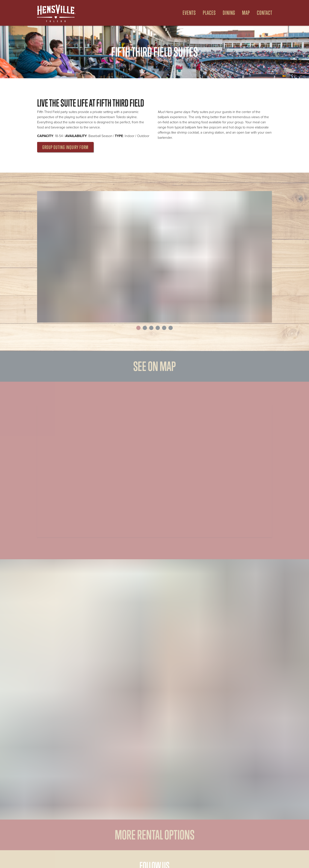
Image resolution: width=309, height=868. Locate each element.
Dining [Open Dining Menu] (229, 13)
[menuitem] (188, 13)
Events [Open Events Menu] (189, 13)
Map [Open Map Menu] (246, 13)
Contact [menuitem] (265, 13)
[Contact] (263, 13)
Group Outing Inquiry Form (65, 147)
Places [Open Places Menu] (209, 13)
